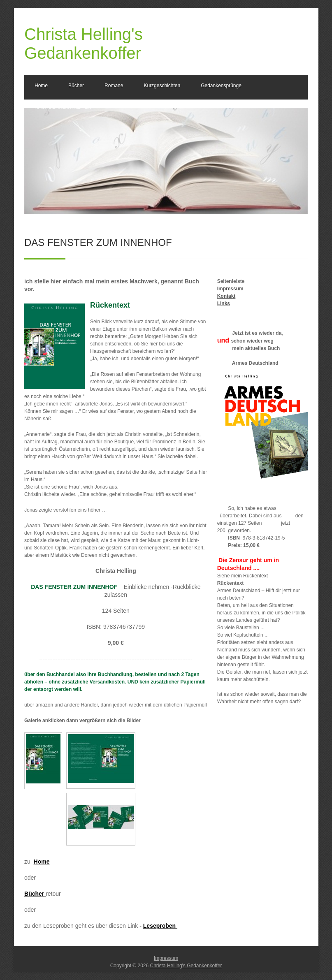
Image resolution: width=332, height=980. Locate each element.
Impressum (230, 289)
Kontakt (226, 296)
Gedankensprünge (221, 86)
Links (224, 303)
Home (41, 86)
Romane (114, 86)
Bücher (76, 86)
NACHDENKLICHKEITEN (63, 107)
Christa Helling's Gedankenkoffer (186, 966)
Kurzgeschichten (162, 86)
